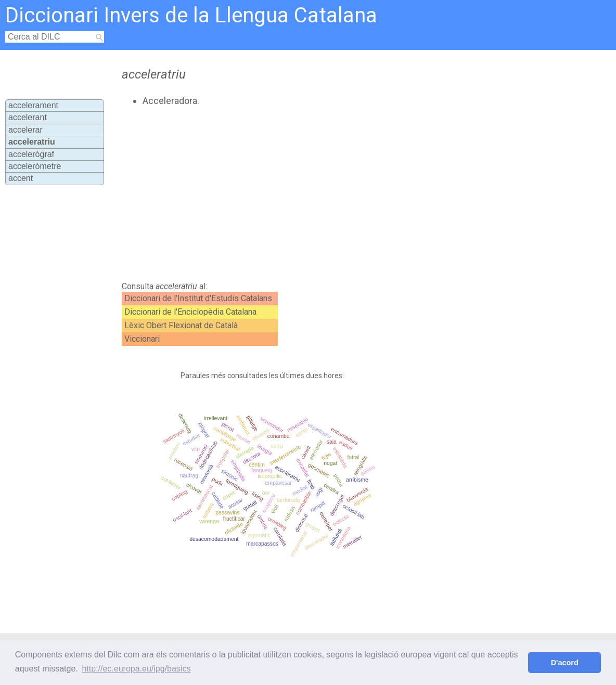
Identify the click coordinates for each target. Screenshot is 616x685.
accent (21, 178)
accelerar (25, 130)
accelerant (28, 117)
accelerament (33, 105)
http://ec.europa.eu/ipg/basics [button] (136, 669)
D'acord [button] (565, 663)
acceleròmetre (35, 166)
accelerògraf (31, 154)
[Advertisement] (296, 194)
